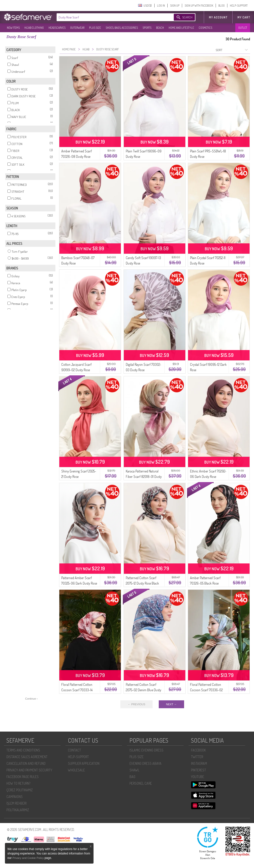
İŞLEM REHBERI (16, 803)
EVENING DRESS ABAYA (145, 763)
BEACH (160, 28)
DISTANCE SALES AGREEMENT (27, 757)
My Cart (244, 17)
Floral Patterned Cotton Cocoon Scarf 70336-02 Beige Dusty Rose (206, 690)
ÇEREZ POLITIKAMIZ (20, 790)
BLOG (222, 6)
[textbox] (110, 17)
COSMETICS (205, 28)
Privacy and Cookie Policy (29, 858)
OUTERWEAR (77, 28)
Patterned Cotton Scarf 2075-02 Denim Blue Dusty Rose (143, 690)
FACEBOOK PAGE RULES (23, 777)
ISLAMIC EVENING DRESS (146, 750)
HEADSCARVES (57, 28)
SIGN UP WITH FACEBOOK (199, 6)
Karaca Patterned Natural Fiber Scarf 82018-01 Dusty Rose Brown (144, 477)
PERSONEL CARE (141, 783)
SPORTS (147, 28)
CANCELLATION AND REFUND (26, 763)
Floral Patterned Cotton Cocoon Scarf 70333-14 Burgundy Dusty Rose (77, 690)
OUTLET (243, 28)
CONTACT (74, 750)
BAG (132, 777)
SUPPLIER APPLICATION (84, 763)
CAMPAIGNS (15, 797)
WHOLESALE (76, 770)
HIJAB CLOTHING (34, 28)
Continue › (31, 699)
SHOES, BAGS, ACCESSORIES (122, 28)
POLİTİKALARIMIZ (18, 810)
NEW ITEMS (13, 28)
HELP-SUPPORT (239, 6)
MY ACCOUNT (218, 17)
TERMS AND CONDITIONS (23, 750)
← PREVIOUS (136, 704)
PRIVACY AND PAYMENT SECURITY (29, 770)
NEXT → (171, 704)
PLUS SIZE (95, 28)
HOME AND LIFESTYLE (181, 28)
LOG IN (161, 6)
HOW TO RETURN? (18, 783)
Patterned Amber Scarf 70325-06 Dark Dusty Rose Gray (79, 583)
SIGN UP (175, 6)
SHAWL (134, 770)
